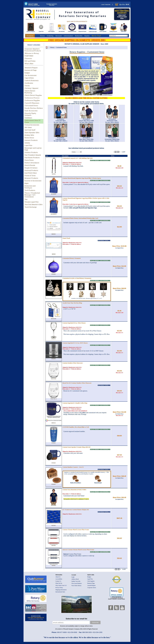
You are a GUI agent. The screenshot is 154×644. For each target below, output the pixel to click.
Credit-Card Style (93, 31)
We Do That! (96, 36)
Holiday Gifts (29, 135)
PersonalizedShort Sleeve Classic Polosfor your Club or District (86, 139)
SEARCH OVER (36, 617)
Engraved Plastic (82, 31)
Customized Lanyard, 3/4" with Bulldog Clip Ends (78, 158)
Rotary (52, 47)
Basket (87, 36)
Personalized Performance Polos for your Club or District (112, 121)
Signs (26, 183)
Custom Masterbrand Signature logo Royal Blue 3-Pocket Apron (82, 178)
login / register (106, 4)
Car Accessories (30, 75)
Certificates (29, 83)
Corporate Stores (92, 588)
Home (42, 36)
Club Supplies (51, 31)
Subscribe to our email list (76, 619)
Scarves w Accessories (33, 181)
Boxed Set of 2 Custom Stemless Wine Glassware (77, 383)
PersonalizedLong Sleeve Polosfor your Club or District (61, 139)
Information (68, 36)
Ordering (50, 36)
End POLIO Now (31, 173)
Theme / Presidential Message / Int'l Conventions (32, 195)
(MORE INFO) (79, 163)
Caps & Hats (29, 78)
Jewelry (27, 143)
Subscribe (79, 36)
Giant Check (66, 238)
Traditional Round (72, 31)
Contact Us (58, 581)
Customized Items (31, 106)
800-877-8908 (34, 5)
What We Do (59, 583)
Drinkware (28, 118)
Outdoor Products (31, 152)
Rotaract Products (31, 178)
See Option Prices (119, 248)
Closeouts (28, 58)
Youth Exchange (31, 207)
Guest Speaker (103, 31)
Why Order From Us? (61, 585)
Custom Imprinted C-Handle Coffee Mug (75, 403)
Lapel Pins (41, 31)
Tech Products (30, 190)
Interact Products (31, 140)
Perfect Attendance (32, 163)
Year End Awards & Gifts (33, 204)
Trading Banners (113, 31)
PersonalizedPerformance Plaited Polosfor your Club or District (112, 139)
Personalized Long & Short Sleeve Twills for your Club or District (86, 121)
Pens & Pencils (30, 165)
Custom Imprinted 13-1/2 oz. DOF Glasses (75, 343)
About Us (58, 577)
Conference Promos (32, 98)
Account (59, 36)
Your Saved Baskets (77, 583)
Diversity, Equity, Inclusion (30, 114)
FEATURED (29, 56)
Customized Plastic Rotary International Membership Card (80, 218)
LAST (123, 152)
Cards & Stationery (31, 80)
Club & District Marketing (30, 92)
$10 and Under (30, 61)
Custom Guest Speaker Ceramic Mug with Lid (76, 447)
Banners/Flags (91, 583)
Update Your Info (76, 581)
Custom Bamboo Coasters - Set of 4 (73, 467)
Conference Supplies (32, 100)
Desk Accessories (31, 111)
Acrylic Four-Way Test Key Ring (72, 303)
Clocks (27, 86)
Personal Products (31, 170)
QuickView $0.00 (122, 4)
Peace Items (29, 160)
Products (30, 36)
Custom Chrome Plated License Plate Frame (76, 530)
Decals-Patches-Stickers (34, 108)
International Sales (60, 592)
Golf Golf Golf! (30, 130)
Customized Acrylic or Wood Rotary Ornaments (77, 278)
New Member (62, 31)
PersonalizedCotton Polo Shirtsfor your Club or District (61, 121)
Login (73, 577)
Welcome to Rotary (32, 53)
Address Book (75, 579)
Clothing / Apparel (31, 88)
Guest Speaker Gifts (32, 133)
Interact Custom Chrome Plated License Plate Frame (78, 550)
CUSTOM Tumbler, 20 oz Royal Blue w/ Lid (76, 427)
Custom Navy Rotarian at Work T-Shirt (74, 490)
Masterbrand (98, 482)
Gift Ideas (28, 127)
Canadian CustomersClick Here (52, 5)
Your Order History (76, 586)
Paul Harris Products (32, 158)
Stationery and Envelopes (30, 187)
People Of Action (31, 168)
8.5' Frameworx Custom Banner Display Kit (76, 510)
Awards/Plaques (91, 585)
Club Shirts (124, 31)
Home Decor (29, 138)
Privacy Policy (59, 588)
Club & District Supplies (33, 95)
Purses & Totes (30, 176)
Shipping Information (61, 590)
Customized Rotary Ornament (72, 258)
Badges (27, 73)
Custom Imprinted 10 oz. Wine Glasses (74, 323)
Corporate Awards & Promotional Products (33, 50)
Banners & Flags (30, 70)
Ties (26, 199)
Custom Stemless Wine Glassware (73, 363)
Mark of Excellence (76, 482)
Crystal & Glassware (32, 103)
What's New (29, 64)
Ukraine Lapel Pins (31, 202)
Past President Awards (33, 155)
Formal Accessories (32, 125)
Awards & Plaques (31, 31)
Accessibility (59, 579)
